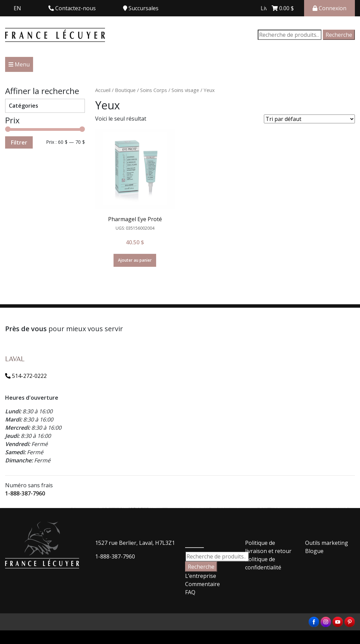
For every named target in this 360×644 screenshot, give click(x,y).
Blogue (314, 551)
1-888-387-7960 (25, 493)
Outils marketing (327, 543)
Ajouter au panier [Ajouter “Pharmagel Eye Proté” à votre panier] (135, 260)
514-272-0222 (26, 376)
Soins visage (185, 90)
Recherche (339, 35)
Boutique (125, 90)
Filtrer (19, 142)
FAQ (190, 592)
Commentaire (202, 584)
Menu (19, 64)
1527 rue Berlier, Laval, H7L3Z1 (135, 543)
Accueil (103, 90)
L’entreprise (201, 576)
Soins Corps (154, 90)
